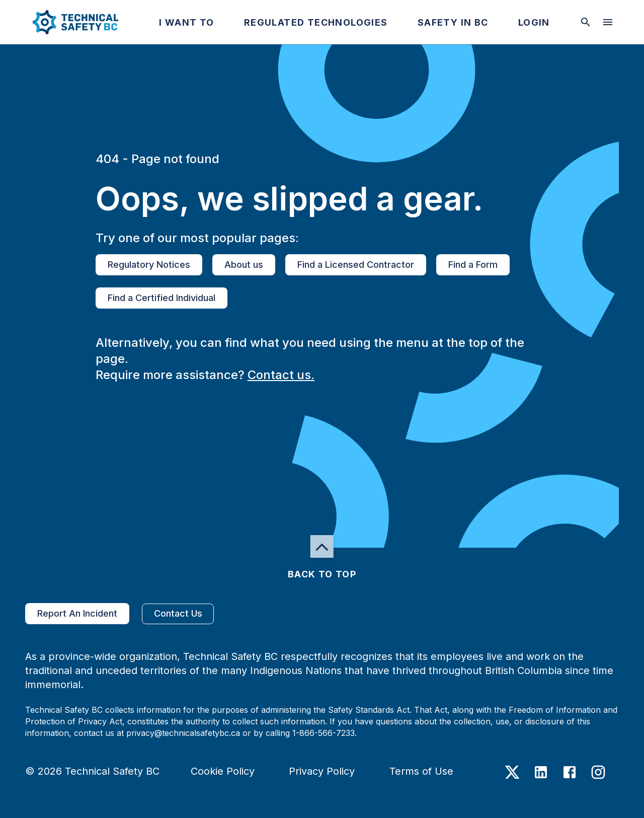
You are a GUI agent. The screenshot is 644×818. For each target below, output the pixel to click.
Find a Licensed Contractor (356, 265)
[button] (67, 22)
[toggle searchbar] (586, 22)
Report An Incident (77, 614)
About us (244, 265)
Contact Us (178, 614)
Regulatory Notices (149, 265)
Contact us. (281, 375)
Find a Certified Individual (162, 298)
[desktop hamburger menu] (608, 22)
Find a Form (473, 265)
